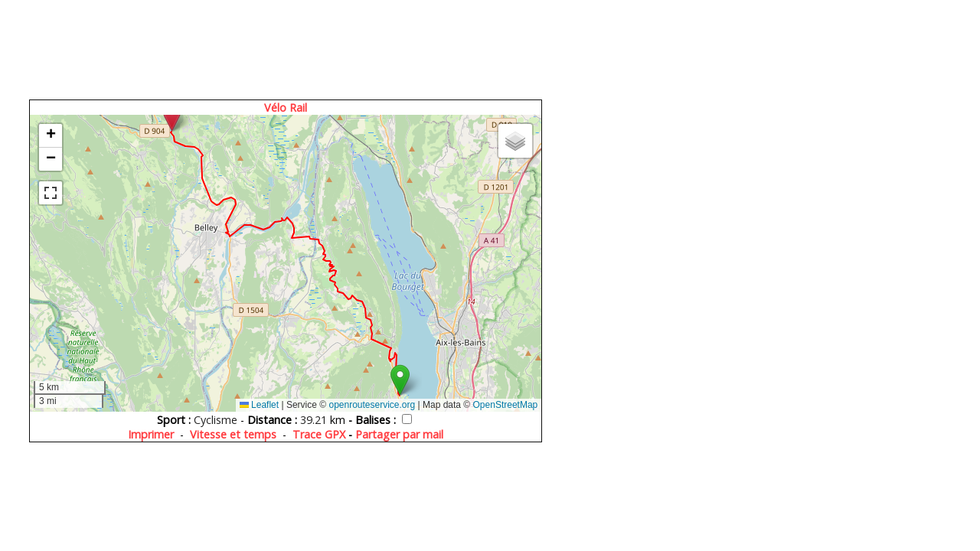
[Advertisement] (287, 48)
